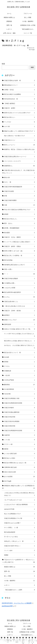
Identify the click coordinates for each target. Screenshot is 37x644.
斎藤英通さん (19, 166)
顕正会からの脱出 (19, 458)
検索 (3, 64)
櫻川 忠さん (19, 223)
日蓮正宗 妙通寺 (19, 108)
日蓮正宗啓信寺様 (19, 426)
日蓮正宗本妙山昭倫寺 (19, 279)
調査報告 (10, 629)
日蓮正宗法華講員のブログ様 (19, 518)
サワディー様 (19, 444)
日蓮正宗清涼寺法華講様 (19, 422)
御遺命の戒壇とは (19, 567)
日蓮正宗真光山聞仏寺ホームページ (19, 157)
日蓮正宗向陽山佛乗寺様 (19, 412)
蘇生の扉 (19, 178)
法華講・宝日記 (19, 90)
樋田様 (19, 449)
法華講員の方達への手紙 (27, 632)
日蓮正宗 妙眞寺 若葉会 (19, 246)
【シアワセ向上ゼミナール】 (19, 500)
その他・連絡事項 (19, 581)
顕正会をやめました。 (19, 219)
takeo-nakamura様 (19, 472)
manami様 (19, 394)
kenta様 (19, 357)
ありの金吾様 (19, 477)
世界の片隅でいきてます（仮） (19, 251)
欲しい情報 (19, 576)
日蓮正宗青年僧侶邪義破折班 (19, 187)
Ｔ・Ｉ (19, 274)
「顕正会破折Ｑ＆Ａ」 (27, 635)
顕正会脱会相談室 (19, 532)
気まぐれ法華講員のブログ (19, 514)
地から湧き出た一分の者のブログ (19, 136)
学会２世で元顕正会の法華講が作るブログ (19, 210)
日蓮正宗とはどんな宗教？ (19, 523)
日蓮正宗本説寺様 (19, 417)
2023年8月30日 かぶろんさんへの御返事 (17, 603)
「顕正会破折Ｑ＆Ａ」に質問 (19, 590)
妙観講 (19, 214)
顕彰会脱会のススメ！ (19, 85)
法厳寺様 (19, 435)
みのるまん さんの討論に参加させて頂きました (19, 347)
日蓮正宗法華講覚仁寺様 (19, 398)
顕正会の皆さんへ (19, 117)
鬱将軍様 (19, 385)
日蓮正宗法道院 (19, 191)
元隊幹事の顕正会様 (19, 467)
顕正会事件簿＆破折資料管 (19, 292)
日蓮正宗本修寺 (19, 408)
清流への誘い (19, 269)
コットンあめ (19, 551)
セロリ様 (19, 127)
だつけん (19, 366)
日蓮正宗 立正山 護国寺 (19, 237)
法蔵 (19, 205)
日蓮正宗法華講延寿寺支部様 (19, 431)
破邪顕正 (19, 315)
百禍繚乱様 (19, 371)
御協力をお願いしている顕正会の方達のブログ (19, 131)
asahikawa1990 (7, 606)
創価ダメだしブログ (19, 320)
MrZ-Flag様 (19, 481)
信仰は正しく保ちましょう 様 (19, 541)
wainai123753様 (19, 509)
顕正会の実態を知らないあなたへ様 (19, 463)
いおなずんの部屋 (19, 288)
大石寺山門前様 (19, 380)
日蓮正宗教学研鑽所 (19, 200)
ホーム (10, 623)
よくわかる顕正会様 (19, 454)
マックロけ (19, 122)
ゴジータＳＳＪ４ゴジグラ (19, 161)
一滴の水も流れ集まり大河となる (19, 306)
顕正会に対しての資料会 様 (19, 256)
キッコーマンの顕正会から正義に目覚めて (19, 242)
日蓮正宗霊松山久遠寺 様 (19, 81)
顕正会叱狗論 (19, 260)
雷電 (19, 196)
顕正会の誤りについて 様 (19, 353)
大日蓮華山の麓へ (19, 283)
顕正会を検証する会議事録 (19, 94)
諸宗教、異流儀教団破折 (19, 228)
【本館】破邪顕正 (19, 104)
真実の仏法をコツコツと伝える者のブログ (19, 113)
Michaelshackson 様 (19, 99)
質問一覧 (19, 571)
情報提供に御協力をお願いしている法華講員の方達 (18, 487)
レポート (19, 585)
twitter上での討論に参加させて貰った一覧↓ (19, 329)
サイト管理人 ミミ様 (19, 528)
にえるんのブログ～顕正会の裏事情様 (19, 505)
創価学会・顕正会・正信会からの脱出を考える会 (19, 151)
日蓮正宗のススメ (19, 140)
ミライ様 (19, 440)
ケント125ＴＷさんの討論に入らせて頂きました (19, 335)
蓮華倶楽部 (19, 324)
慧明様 (19, 362)
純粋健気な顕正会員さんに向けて (19, 265)
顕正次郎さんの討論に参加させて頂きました (19, 341)
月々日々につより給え (19, 537)
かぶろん (19, 297)
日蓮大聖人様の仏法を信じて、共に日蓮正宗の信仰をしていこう (18, 172)
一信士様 (19, 375)
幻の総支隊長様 (19, 389)
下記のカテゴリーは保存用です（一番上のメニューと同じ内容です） (18, 561)
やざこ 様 (19, 182)
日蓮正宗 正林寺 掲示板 (19, 311)
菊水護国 (19, 233)
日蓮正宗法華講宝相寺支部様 (19, 403)
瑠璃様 (19, 555)
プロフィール (27, 623)
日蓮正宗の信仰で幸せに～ (19, 546)
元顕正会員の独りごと (19, 302)
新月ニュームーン (19, 145)
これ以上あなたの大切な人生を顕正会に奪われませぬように (19, 494)
